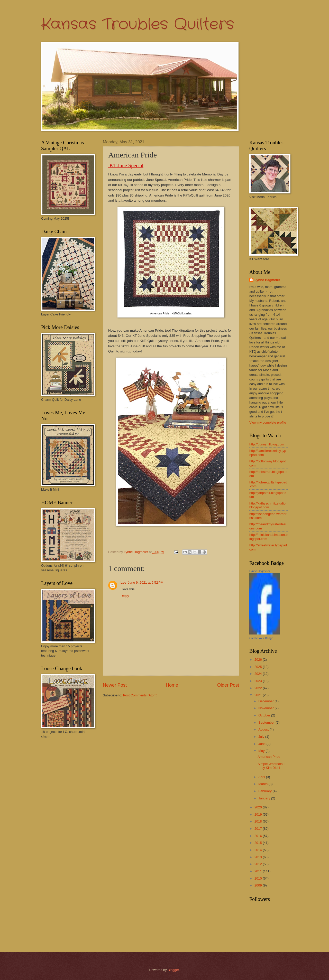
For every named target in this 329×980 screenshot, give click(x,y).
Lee (123, 582)
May (262, 751)
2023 (259, 681)
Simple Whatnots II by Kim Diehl (271, 766)
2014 (259, 850)
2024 (259, 674)
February (265, 791)
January (265, 798)
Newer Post (115, 685)
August (264, 729)
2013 (259, 857)
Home (172, 685)
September (267, 722)
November (266, 708)
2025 (259, 667)
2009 (259, 885)
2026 (259, 660)
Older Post (228, 685)
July (262, 737)
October (265, 715)
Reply (125, 596)
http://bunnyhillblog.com (267, 444)
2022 (259, 688)
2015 (259, 843)
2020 (259, 807)
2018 (259, 821)
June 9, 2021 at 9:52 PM (146, 582)
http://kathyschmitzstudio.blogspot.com (268, 505)
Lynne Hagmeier (267, 280)
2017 (259, 829)
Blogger (173, 970)
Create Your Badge (261, 638)
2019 (259, 814)
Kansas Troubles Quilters (138, 24)
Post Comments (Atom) (140, 695)
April (262, 777)
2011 (259, 871)
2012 (259, 864)
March (263, 784)
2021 (259, 695)
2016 (259, 836)
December (266, 701)
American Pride (269, 757)
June (262, 744)
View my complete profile (268, 422)
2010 (259, 878)
